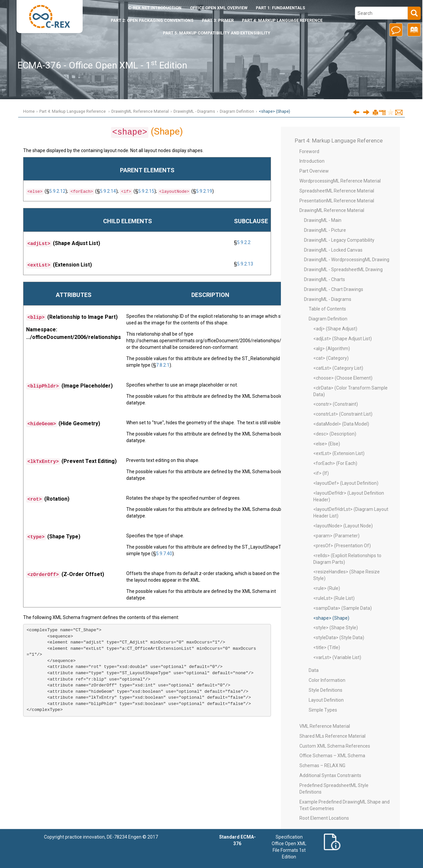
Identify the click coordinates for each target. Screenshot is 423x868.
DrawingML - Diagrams (194, 111)
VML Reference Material (325, 726)
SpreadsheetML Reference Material (337, 191)
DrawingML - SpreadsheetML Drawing (343, 269)
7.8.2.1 (163, 365)
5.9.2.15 (146, 191)
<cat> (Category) (331, 358)
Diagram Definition (237, 111)
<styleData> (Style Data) (339, 638)
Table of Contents (327, 309)
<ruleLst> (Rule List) (334, 598)
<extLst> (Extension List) (339, 453)
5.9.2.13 (245, 264)
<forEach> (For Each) (335, 463)
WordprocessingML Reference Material (340, 181)
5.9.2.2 (244, 242)
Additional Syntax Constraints (330, 775)
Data (314, 670)
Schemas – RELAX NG (322, 765)
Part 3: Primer (218, 20)
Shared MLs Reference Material (332, 736)
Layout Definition (326, 700)
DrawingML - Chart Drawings (334, 289)
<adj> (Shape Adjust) (335, 329)
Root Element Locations (324, 818)
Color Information (327, 680)
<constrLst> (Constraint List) (343, 414)
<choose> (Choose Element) (343, 378)
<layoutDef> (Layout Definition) (346, 483)
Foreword (309, 151)
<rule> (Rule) (327, 588)
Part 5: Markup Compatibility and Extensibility (217, 33)
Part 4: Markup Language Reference (282, 20)
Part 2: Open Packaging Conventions (152, 20)
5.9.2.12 (57, 191)
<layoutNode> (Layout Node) (343, 526)
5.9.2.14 (108, 191)
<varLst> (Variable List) (337, 657)
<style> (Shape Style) (336, 628)
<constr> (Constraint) (336, 404)
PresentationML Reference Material (337, 201)
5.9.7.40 (164, 554)
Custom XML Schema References (335, 746)
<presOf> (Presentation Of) (342, 546)
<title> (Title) (327, 647)
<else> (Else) (327, 444)
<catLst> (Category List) (338, 368)
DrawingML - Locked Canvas (333, 250)
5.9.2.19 (204, 191)
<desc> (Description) (335, 434)
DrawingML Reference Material (140, 111)
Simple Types (323, 710)
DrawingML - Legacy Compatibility (339, 240)
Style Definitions (326, 690)
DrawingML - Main (323, 220)
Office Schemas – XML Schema (332, 756)
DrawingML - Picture (325, 230)
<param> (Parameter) (336, 536)
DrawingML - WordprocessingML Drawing (347, 260)
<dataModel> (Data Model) (341, 424)
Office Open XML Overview (219, 8)
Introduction (155, 8)
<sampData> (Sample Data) (343, 608)
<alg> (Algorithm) (332, 349)
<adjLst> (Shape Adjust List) (343, 339)
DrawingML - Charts (325, 279)
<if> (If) (321, 473)
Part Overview (314, 171)
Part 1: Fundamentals (280, 8)
